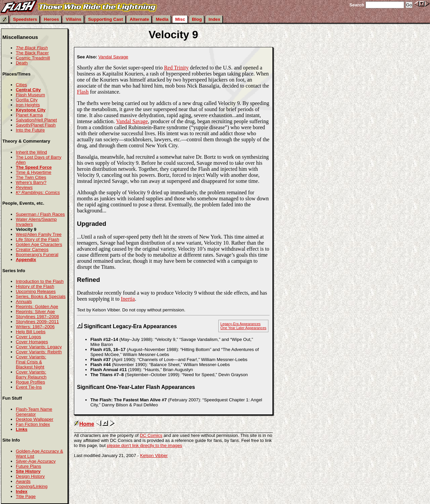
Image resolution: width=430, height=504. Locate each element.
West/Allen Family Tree (39, 234)
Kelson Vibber (154, 456)
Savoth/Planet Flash (36, 125)
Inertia (128, 299)
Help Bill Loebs (31, 332)
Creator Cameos (32, 249)
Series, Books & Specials (41, 296)
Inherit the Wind (31, 152)
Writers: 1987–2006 (35, 327)
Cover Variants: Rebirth (39, 352)
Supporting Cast (105, 19)
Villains (74, 19)
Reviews (24, 187)
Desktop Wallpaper (35, 419)
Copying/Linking (32, 486)
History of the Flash (35, 286)
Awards (23, 481)
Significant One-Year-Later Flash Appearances (136, 387)
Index (214, 19)
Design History (30, 476)
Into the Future (30, 130)
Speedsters (25, 19)
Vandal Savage (113, 57)
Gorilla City (27, 100)
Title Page (26, 496)
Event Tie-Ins (29, 387)
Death (22, 63)
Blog (197, 19)
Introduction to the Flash (40, 281)
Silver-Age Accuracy (36, 461)
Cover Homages (32, 342)
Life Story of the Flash (37, 239)
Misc (180, 19)
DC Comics (151, 435)
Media (162, 19)
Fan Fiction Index (33, 424)
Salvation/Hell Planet (36, 120)
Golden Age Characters (39, 244)
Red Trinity (176, 68)
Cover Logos (28, 337)
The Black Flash (32, 48)
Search (357, 5)
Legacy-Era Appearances (241, 324)
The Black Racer (32, 53)
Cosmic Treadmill (33, 58)
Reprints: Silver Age (35, 312)
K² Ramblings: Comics (38, 192)
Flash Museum (30, 95)
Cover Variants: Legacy (39, 347)
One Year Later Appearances (243, 328)
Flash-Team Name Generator (34, 412)
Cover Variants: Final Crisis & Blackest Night (31, 362)
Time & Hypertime (34, 172)
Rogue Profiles (30, 382)
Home (84, 424)
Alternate (139, 19)
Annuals (24, 301)
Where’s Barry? (31, 182)
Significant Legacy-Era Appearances (130, 326)
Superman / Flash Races (40, 214)
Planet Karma (29, 115)
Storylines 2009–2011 (37, 322)
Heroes (52, 19)
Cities (21, 85)
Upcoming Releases (36, 291)
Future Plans (28, 466)
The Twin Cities (31, 177)
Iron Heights (28, 105)
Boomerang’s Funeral (37, 255)
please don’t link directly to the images (144, 445)
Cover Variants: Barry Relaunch (31, 374)
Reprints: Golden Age (37, 307)
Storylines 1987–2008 (37, 317)
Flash (83, 92)
